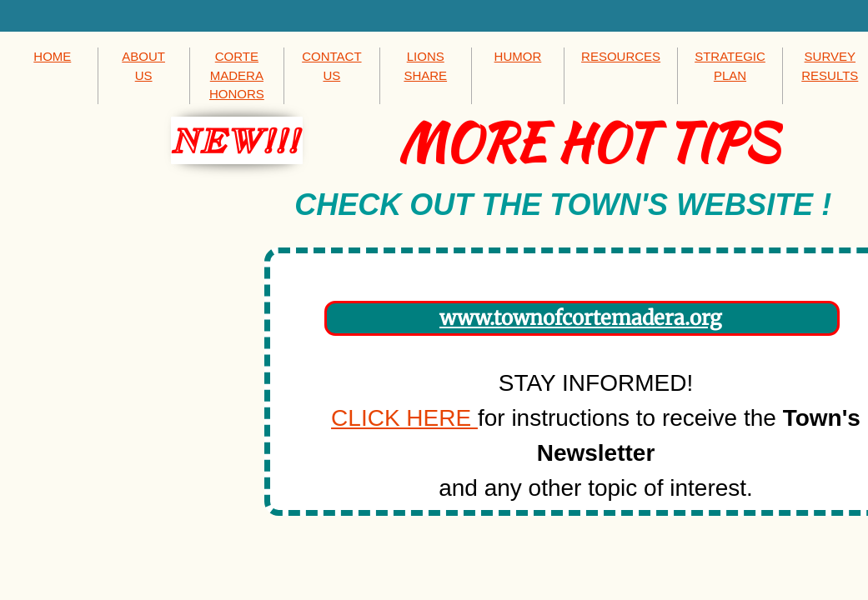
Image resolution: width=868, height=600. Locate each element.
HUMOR (518, 56)
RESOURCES (621, 56)
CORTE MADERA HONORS (237, 75)
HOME (52, 56)
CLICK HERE (404, 418)
